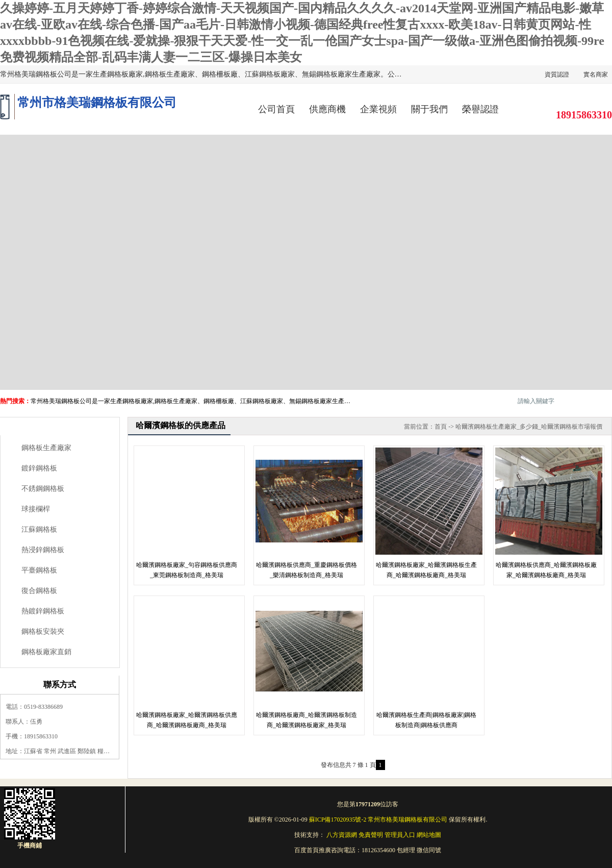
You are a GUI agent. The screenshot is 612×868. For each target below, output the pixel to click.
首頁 (441, 427)
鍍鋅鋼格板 (39, 468)
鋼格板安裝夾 (43, 631)
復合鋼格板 (39, 591)
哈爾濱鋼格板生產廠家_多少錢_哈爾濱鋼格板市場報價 (529, 427)
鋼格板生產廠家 (46, 448)
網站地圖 (429, 835)
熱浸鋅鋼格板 (43, 550)
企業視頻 (378, 109)
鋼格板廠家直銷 (46, 652)
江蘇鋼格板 (39, 529)
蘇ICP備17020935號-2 (338, 820)
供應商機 (327, 109)
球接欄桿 (36, 509)
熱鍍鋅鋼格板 (43, 611)
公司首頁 (276, 109)
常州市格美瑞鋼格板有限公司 (407, 820)
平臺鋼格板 (39, 570)
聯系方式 (60, 685)
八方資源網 (342, 835)
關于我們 (429, 109)
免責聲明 (371, 835)
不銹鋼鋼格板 (43, 489)
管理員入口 (400, 835)
